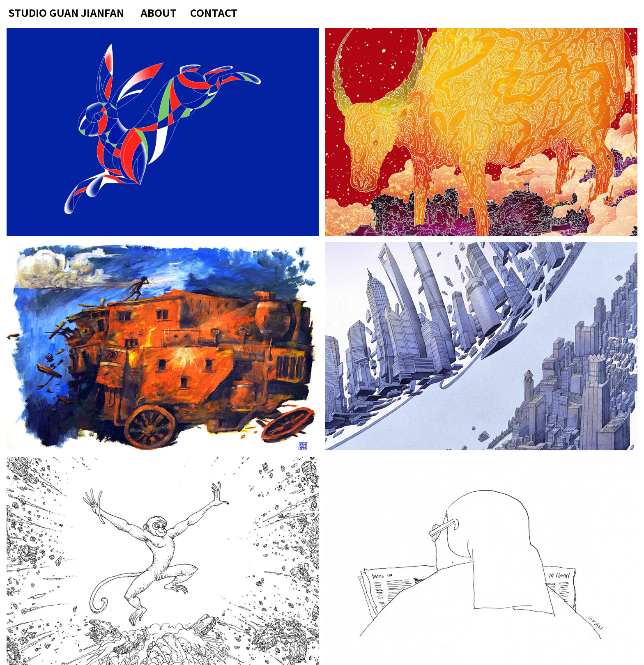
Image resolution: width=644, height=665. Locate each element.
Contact (214, 12)
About (159, 12)
